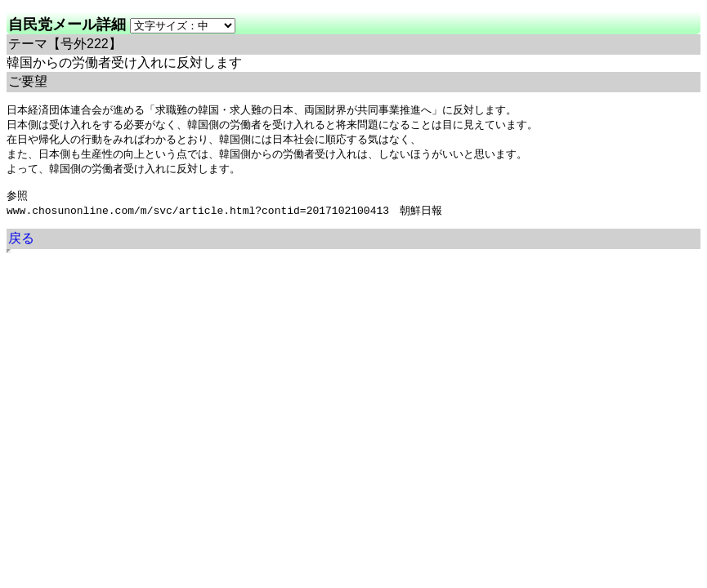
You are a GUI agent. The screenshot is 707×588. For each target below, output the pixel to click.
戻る (21, 246)
